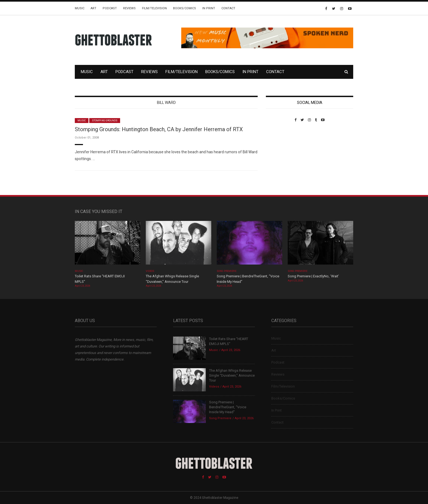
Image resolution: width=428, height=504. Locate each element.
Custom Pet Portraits (282, 159)
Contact (228, 8)
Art (93, 8)
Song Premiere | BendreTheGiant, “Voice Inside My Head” (228, 407)
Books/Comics (185, 8)
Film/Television (154, 8)
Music (80, 8)
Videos (150, 271)
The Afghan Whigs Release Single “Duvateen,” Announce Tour (232, 375)
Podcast (110, 8)
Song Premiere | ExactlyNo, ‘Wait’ (313, 276)
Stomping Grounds (105, 121)
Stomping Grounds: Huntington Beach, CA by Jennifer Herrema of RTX (159, 129)
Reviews (129, 8)
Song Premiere (227, 271)
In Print (209, 8)
